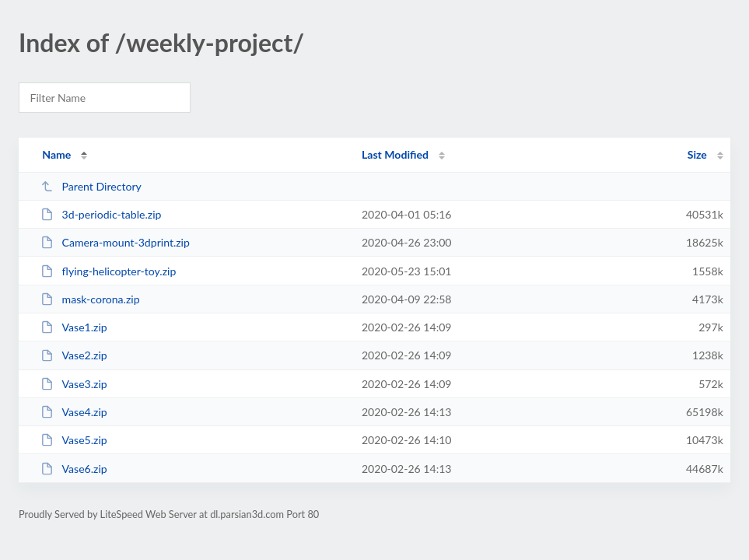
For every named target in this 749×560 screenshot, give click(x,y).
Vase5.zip (74, 440)
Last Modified (395, 154)
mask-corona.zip (90, 299)
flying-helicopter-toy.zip (108, 271)
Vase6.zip (74, 469)
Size (697, 154)
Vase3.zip (74, 384)
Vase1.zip (74, 327)
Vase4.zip (74, 412)
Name (56, 154)
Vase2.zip (74, 355)
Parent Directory (91, 186)
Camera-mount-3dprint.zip (115, 242)
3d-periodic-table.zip (101, 214)
